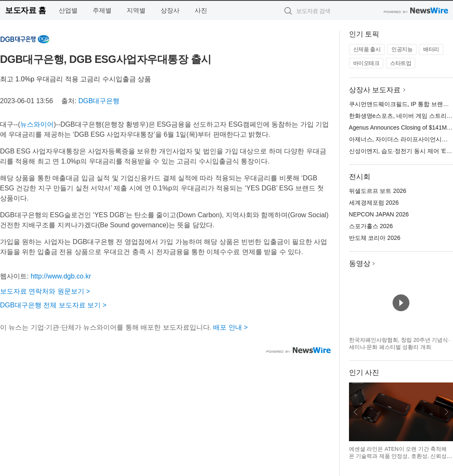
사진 (201, 10)
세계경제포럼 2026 (374, 203)
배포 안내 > (230, 327)
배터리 (431, 49)
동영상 (360, 264)
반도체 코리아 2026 (375, 238)
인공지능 (402, 49)
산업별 (68, 10)
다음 (446, 412)
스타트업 (401, 63)
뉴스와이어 (37, 124)
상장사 (170, 10)
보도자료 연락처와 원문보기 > (45, 291)
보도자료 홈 (25, 10)
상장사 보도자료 (375, 90)
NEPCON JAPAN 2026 (379, 214)
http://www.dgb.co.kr (61, 276)
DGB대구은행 (99, 101)
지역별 (136, 10)
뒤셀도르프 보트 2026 (378, 191)
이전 (356, 412)
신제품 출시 (367, 49)
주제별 (102, 10)
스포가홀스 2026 (371, 226)
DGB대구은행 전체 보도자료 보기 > (53, 305)
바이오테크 (366, 63)
